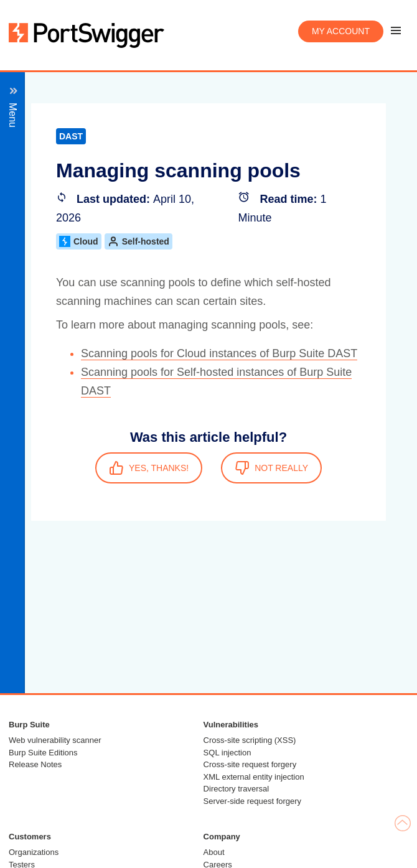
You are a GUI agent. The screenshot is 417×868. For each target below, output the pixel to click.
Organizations (34, 852)
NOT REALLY (271, 468)
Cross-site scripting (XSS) (250, 740)
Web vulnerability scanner (55, 740)
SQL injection (227, 753)
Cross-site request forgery (250, 764)
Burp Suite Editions (43, 753)
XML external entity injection (254, 777)
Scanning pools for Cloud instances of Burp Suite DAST (219, 353)
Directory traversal (236, 789)
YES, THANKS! (149, 468)
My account (341, 31)
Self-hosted (138, 241)
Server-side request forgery (253, 801)
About (214, 852)
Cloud (79, 241)
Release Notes (35, 764)
